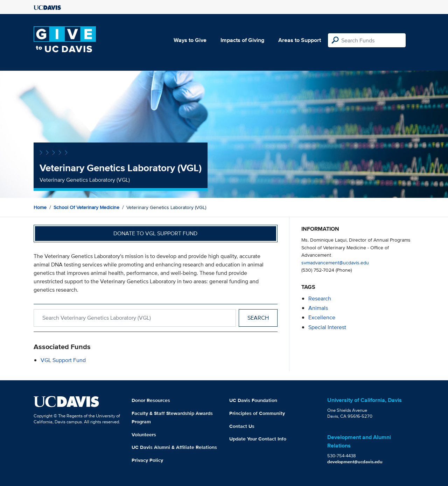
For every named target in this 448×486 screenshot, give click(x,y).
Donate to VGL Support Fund (155, 233)
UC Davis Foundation (253, 400)
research (320, 298)
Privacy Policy (147, 460)
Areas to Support (300, 40)
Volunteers (144, 435)
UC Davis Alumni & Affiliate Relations (174, 447)
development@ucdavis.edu (355, 462)
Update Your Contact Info (258, 439)
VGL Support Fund (63, 360)
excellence (322, 317)
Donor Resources (151, 400)
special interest (327, 327)
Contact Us (242, 426)
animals (318, 308)
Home (40, 207)
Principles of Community (257, 413)
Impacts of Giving (242, 40)
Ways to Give (190, 40)
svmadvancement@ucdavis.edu (335, 262)
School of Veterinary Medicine (86, 207)
